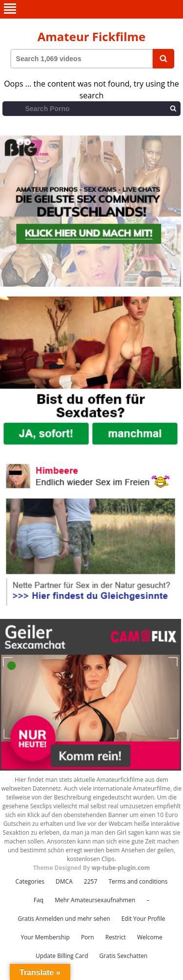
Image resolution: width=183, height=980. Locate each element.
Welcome (150, 937)
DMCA (64, 881)
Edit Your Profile (143, 919)
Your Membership (45, 937)
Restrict (116, 937)
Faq (39, 900)
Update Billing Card (62, 956)
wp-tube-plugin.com (121, 868)
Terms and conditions (138, 881)
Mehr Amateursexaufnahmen (95, 900)
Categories (30, 881)
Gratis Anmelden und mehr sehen (64, 919)
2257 (91, 881)
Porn (88, 937)
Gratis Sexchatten (123, 956)
